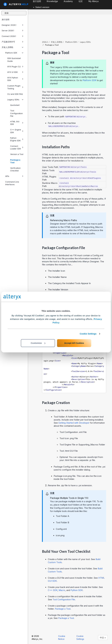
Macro (62, 590)
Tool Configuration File (16, 113)
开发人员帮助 (13, 47)
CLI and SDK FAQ (15, 94)
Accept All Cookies (74, 343)
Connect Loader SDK (17, 147)
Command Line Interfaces (12, 183)
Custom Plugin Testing (15, 87)
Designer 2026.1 (13, 25)
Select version (41, 7)
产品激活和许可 (13, 42)
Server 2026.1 (13, 31)
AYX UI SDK (15, 72)
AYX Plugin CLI (15, 67)
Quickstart (15, 105)
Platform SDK (14, 53)
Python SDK (77, 590)
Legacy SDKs (15, 100)
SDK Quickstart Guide (14, 60)
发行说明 (6, 19)
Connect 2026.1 (13, 36)
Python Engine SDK (17, 139)
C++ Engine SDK (17, 131)
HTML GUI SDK (17, 123)
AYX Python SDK (15, 79)
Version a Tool (17, 154)
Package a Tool (15, 161)
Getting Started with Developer (74, 423)
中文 (103, 638)
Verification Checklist (15, 169)
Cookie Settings (88, 334)
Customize (38, 343)
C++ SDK (53, 590)
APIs (14, 176)
